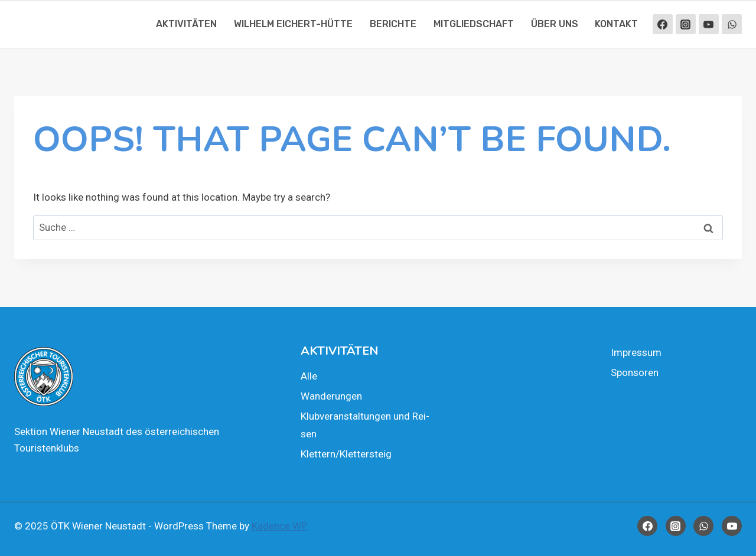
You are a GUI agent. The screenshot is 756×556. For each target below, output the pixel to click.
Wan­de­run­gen (331, 396)
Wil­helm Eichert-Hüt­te (293, 24)
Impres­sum (636, 352)
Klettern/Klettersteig (346, 454)
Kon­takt (616, 24)
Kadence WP (279, 526)
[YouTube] (709, 24)
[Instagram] (686, 24)
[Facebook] (663, 24)
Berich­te (393, 24)
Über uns (555, 24)
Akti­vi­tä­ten (186, 24)
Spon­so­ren (635, 372)
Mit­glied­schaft (474, 24)
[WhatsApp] (732, 24)
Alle (309, 376)
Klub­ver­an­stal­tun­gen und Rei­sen (365, 425)
